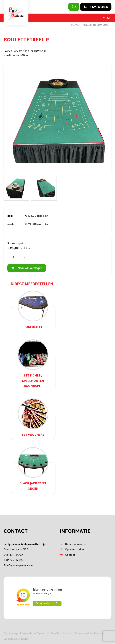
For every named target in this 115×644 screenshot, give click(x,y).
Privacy (98, 633)
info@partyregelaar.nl (20, 565)
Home (75, 25)
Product (86, 25)
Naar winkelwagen (27, 268)
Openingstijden (74, 549)
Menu (105, 18)
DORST (26, 639)
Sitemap (68, 633)
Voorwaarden (83, 633)
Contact (70, 555)
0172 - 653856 (15, 560)
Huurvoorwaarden (76, 544)
